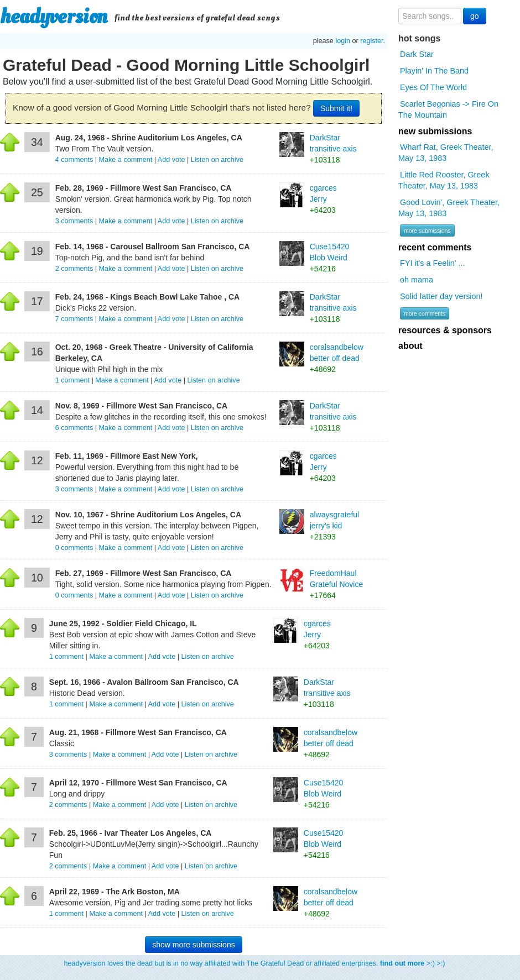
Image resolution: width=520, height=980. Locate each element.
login (343, 41)
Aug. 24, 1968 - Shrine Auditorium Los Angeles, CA (149, 138)
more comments (425, 313)
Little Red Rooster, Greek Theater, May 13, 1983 (444, 180)
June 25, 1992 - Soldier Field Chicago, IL (123, 623)
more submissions (427, 230)
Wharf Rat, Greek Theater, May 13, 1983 (446, 153)
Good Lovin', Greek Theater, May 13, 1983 (449, 208)
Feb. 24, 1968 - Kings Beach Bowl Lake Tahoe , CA (148, 297)
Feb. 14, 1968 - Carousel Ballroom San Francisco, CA (153, 247)
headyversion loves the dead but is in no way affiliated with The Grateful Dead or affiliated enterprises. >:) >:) (255, 963)
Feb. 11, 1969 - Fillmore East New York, (127, 456)
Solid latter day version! (441, 296)
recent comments (435, 247)
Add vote (171, 160)
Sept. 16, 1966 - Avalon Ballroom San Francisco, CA (144, 682)
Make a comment (126, 160)
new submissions (435, 131)
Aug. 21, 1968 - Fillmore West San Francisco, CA (138, 732)
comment (74, 380)
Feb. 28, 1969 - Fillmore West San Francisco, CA (144, 188)
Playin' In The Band (434, 71)
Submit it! (336, 108)
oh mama (417, 280)
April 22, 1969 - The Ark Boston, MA (115, 892)
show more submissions (193, 945)
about (410, 346)
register (371, 41)
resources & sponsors (445, 330)
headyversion (54, 17)
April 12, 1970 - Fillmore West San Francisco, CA (138, 783)
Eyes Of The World (433, 87)
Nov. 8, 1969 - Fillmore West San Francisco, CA (141, 406)
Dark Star (417, 54)
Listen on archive (217, 160)
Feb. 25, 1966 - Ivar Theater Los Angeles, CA (131, 833)
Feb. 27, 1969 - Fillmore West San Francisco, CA (144, 573)
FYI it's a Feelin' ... (432, 263)
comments (75, 160)
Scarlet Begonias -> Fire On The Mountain (448, 109)
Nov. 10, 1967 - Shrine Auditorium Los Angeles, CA (148, 515)
